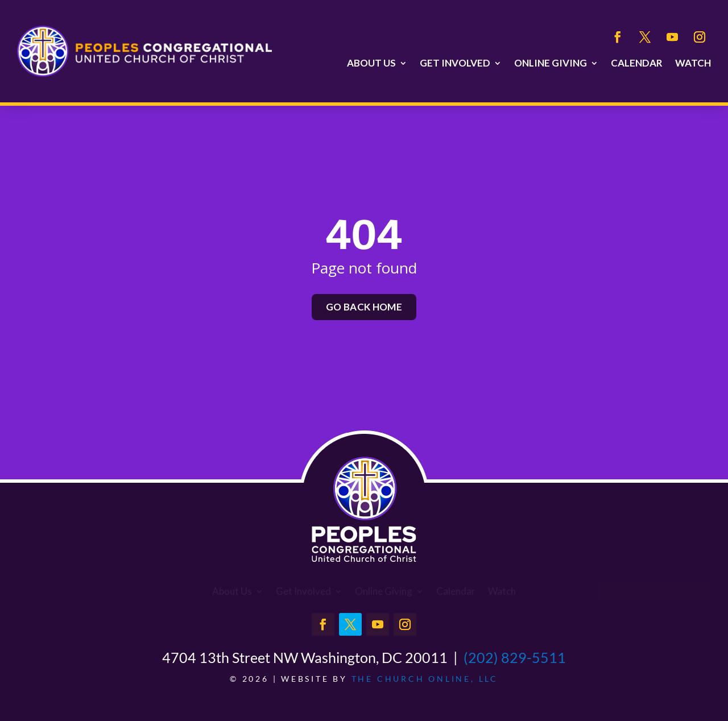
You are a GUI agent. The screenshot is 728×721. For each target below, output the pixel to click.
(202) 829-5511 (515, 657)
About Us (371, 63)
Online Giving (551, 63)
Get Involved (455, 63)
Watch (693, 63)
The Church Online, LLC (425, 679)
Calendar (637, 63)
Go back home (364, 307)
